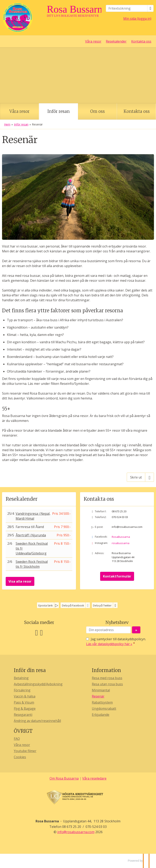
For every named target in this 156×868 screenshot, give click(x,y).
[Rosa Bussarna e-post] (76, 832)
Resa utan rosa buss (107, 684)
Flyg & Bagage (25, 708)
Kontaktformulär (117, 576)
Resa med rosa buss (107, 678)
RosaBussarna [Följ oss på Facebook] (121, 537)
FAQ (17, 739)
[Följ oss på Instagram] (41, 632)
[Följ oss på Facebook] (37, 632)
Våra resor (93, 41)
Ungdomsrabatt (104, 708)
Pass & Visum (24, 702)
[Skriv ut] (140, 477)
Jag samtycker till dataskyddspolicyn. (116, 641)
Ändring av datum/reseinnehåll (37, 721)
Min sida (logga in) (137, 19)
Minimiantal (101, 690)
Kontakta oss (141, 41)
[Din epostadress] (108, 630)
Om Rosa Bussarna (64, 778)
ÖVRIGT (23, 731)
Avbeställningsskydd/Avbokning (38, 684)
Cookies (20, 757)
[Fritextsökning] (127, 8)
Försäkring (22, 690)
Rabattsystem (102, 702)
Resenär (98, 696)
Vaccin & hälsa (25, 696)
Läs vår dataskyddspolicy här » (109, 644)
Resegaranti (23, 715)
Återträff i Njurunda (31, 535)
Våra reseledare (94, 778)
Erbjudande (101, 715)
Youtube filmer (25, 751)
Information (106, 670)
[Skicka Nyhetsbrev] (136, 630)
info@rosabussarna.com (127, 527)
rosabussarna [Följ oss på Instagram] (121, 543)
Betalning (21, 678)
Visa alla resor (20, 581)
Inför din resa (30, 670)
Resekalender (116, 41)
